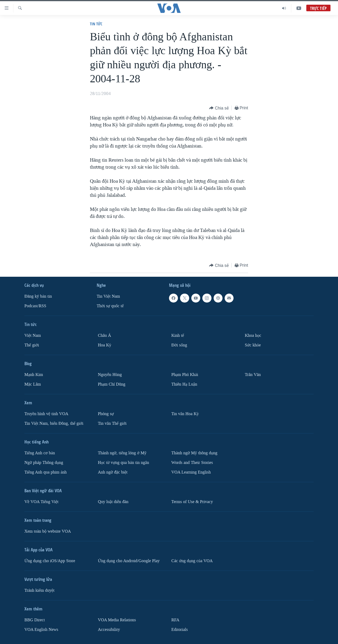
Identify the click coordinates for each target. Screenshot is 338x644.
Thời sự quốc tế (110, 306)
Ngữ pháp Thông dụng (44, 463)
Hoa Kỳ (105, 345)
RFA (175, 620)
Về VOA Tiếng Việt (41, 502)
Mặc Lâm (33, 384)
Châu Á (104, 335)
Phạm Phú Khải (185, 375)
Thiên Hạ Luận (184, 384)
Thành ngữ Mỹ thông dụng (194, 453)
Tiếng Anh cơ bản (40, 453)
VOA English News (41, 630)
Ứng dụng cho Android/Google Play (129, 561)
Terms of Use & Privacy (192, 502)
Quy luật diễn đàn (113, 502)
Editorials (180, 630)
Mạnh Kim (34, 375)
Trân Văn (253, 375)
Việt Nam (33, 335)
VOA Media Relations (117, 620)
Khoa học (253, 335)
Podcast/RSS (35, 306)
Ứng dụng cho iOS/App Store (50, 561)
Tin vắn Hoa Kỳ (185, 414)
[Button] (219, 108)
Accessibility (109, 630)
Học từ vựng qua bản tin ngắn (123, 463)
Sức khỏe (253, 345)
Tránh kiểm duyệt (39, 590)
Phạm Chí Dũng (112, 384)
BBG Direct (35, 620)
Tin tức (96, 24)
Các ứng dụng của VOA (192, 561)
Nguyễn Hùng (110, 375)
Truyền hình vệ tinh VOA (46, 414)
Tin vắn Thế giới (112, 423)
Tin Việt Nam (108, 296)
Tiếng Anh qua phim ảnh (46, 472)
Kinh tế (178, 335)
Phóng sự (106, 414)
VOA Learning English (191, 472)
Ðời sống (179, 345)
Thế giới (32, 345)
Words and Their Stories (192, 463)
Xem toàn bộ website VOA (48, 531)
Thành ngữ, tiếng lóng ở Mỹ (122, 453)
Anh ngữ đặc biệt (113, 472)
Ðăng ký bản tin (38, 296)
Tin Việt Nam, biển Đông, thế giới (54, 423)
